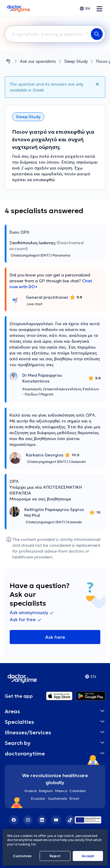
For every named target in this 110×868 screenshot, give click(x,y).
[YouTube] (56, 820)
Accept (88, 856)
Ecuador (38, 798)
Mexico (61, 791)
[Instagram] (28, 820)
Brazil (74, 798)
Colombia (78, 791)
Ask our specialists (38, 61)
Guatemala (57, 798)
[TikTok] (70, 820)
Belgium (46, 791)
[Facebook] (14, 820)
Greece (31, 791)
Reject (55, 856)
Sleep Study (76, 61)
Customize (22, 856)
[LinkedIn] (42, 820)
